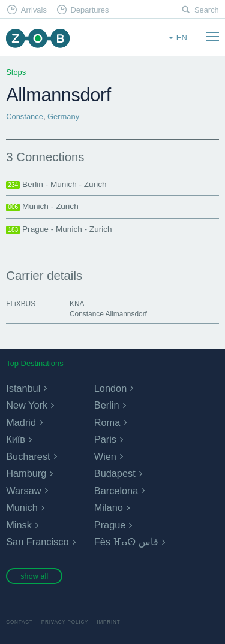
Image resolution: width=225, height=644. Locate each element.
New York (27, 405)
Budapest (115, 473)
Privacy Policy (65, 622)
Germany (63, 117)
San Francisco (37, 542)
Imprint (108, 622)
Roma (107, 422)
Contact (19, 622)
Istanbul (23, 388)
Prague (110, 525)
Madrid (21, 422)
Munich (22, 507)
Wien (105, 456)
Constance (25, 117)
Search (207, 10)
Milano (109, 507)
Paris (105, 439)
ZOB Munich (37, 38)
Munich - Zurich (42, 207)
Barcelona (116, 491)
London (110, 388)
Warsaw (23, 491)
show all (34, 576)
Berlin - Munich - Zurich (56, 185)
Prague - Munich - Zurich (59, 229)
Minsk (19, 525)
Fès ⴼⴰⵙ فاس (126, 542)
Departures (89, 10)
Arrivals (34, 10)
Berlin (107, 405)
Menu (212, 37)
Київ (16, 439)
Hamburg (26, 473)
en (182, 37)
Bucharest (28, 456)
